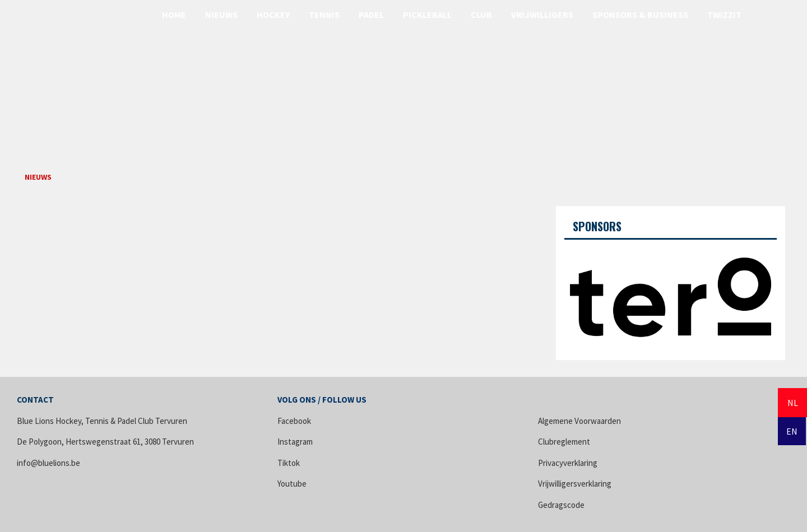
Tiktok (289, 463)
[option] (671, 296)
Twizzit (724, 15)
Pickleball (427, 15)
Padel (371, 15)
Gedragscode (561, 505)
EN (792, 431)
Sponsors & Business (640, 15)
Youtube (292, 484)
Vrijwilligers (542, 15)
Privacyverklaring (568, 463)
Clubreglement (564, 442)
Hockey (273, 15)
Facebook (294, 421)
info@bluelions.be (48, 463)
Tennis (324, 15)
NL (793, 403)
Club (481, 15)
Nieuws (221, 15)
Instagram (295, 442)
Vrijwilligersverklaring (575, 484)
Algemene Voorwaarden (579, 421)
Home (174, 15)
